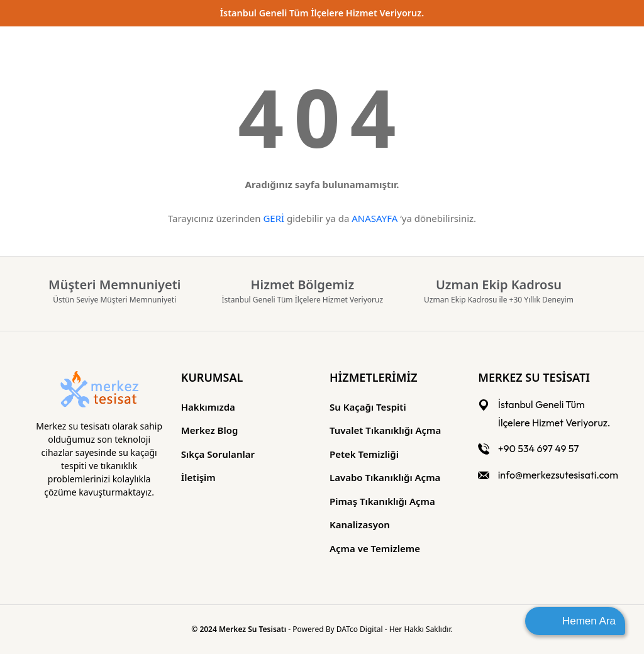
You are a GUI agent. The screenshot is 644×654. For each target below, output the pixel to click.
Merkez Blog (210, 430)
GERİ (274, 218)
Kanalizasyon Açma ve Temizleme (375, 536)
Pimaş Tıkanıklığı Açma (382, 501)
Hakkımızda (208, 407)
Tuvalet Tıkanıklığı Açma (385, 430)
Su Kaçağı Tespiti (368, 407)
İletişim (198, 477)
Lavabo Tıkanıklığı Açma (385, 477)
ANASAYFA (375, 218)
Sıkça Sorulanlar (218, 454)
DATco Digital (361, 629)
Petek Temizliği (364, 454)
